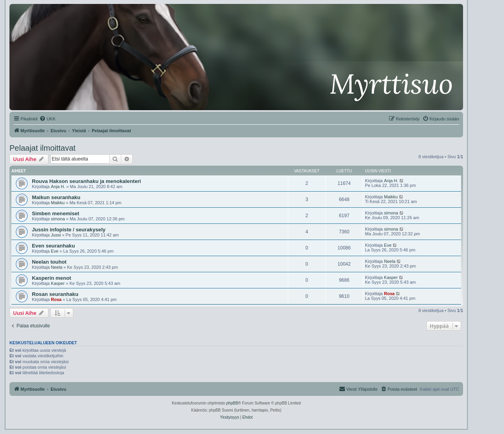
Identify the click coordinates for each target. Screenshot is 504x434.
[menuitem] (47, 119)
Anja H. (58, 187)
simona (58, 219)
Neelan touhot (49, 262)
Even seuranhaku (53, 246)
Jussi (56, 235)
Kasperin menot (52, 278)
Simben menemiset (56, 213)
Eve (55, 251)
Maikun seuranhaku (56, 197)
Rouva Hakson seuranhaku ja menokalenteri (86, 181)
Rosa (56, 299)
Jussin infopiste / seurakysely (69, 230)
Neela (57, 267)
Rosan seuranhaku (55, 294)
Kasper (58, 283)
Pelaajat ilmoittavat (43, 148)
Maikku (58, 203)
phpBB (232, 403)
